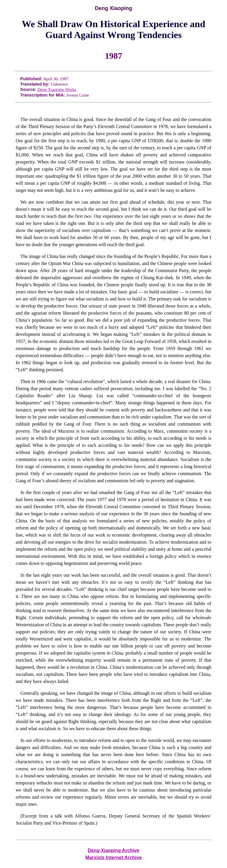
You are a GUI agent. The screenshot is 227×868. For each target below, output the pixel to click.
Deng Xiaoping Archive (114, 850)
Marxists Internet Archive (114, 858)
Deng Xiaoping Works (57, 89)
